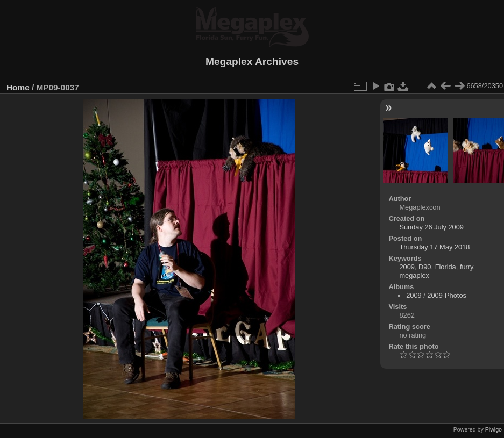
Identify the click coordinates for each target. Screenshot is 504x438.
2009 (407, 267)
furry (467, 267)
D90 (425, 267)
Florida (446, 267)
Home (18, 87)
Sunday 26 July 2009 (431, 227)
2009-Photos (447, 295)
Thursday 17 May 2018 (434, 247)
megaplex (414, 275)
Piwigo (494, 429)
